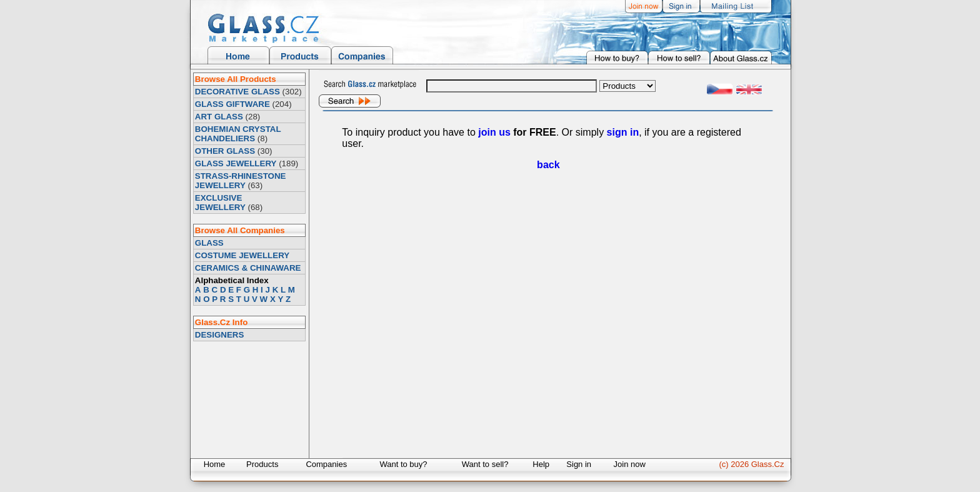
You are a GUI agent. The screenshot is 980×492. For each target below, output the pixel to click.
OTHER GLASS (225, 151)
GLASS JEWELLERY (236, 163)
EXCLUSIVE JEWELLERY (220, 203)
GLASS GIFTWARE (232, 104)
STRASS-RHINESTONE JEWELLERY (241, 181)
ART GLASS (219, 117)
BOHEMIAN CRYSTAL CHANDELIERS (238, 134)
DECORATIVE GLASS (237, 92)
